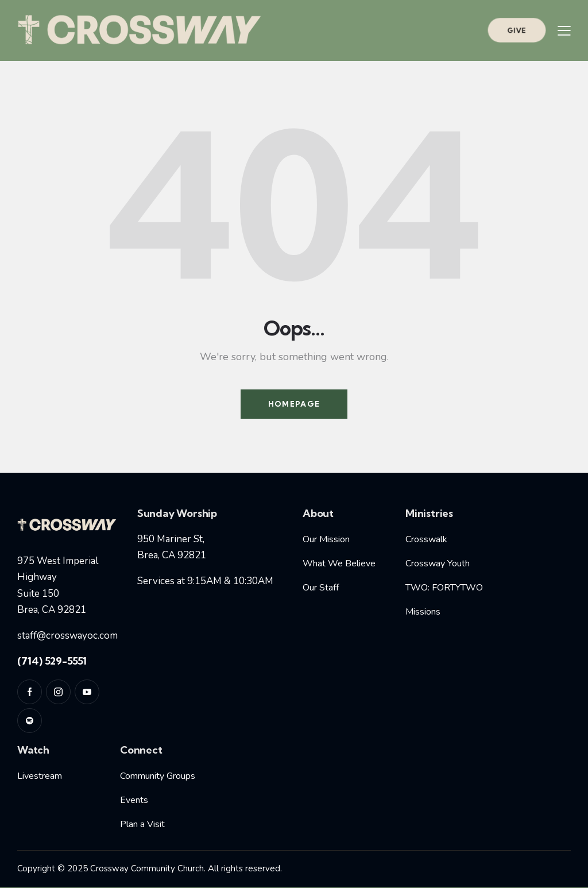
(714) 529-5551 (52, 661)
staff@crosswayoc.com (67, 636)
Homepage (294, 404)
